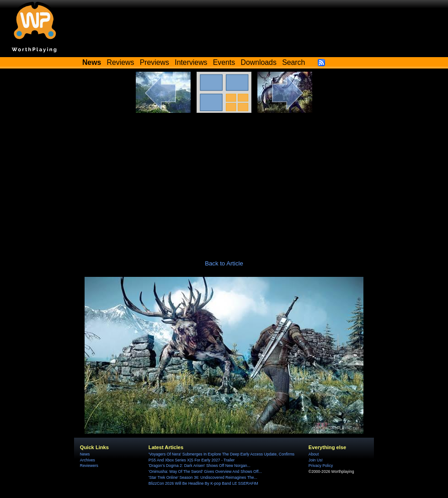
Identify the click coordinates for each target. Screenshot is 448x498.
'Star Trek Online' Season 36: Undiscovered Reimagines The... (203, 477)
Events (224, 62)
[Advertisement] (224, 181)
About (314, 454)
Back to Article (224, 263)
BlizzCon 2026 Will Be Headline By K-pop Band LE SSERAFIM (203, 483)
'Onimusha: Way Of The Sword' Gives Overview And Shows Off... (205, 472)
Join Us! (316, 460)
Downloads (259, 62)
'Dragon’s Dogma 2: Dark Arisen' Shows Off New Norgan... (200, 466)
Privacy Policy (321, 466)
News (85, 454)
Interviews (191, 62)
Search (293, 62)
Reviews (121, 62)
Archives (88, 460)
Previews (155, 62)
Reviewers (89, 466)
